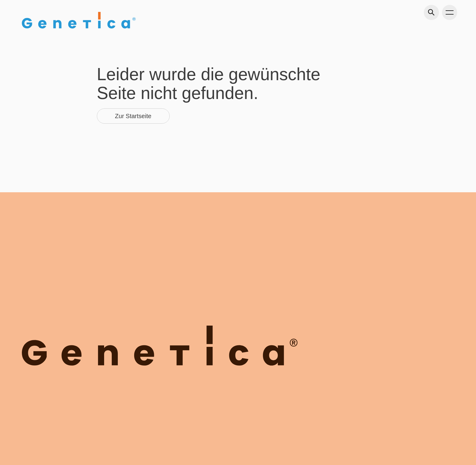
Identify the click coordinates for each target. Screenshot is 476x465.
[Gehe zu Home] (79, 20)
